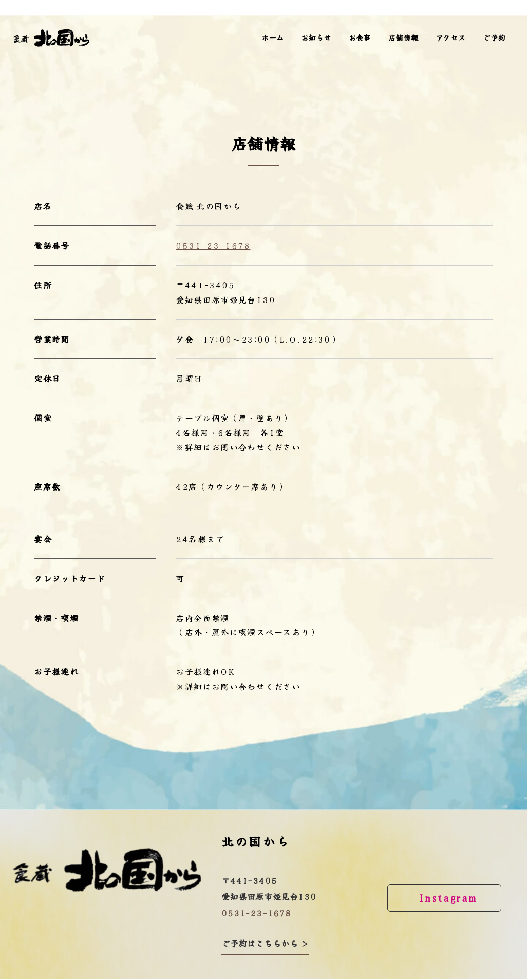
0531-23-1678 (213, 245)
